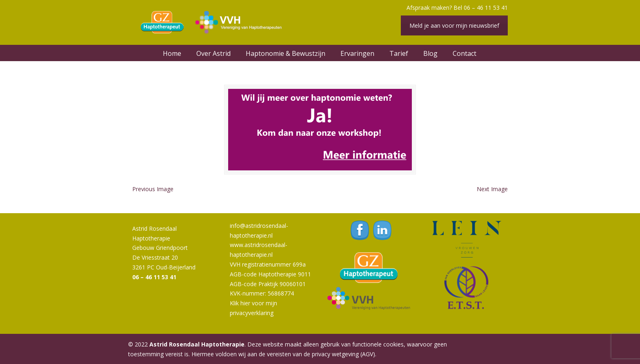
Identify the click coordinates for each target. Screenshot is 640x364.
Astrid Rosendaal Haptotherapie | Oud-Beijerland (214, 22)
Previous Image (153, 189)
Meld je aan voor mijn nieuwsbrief (454, 25)
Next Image (492, 189)
